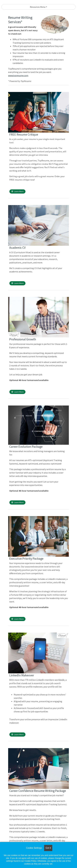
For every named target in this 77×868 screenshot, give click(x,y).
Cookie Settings (34, 848)
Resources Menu (38, 7)
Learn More (17, 191)
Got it (48, 848)
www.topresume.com (18, 75)
